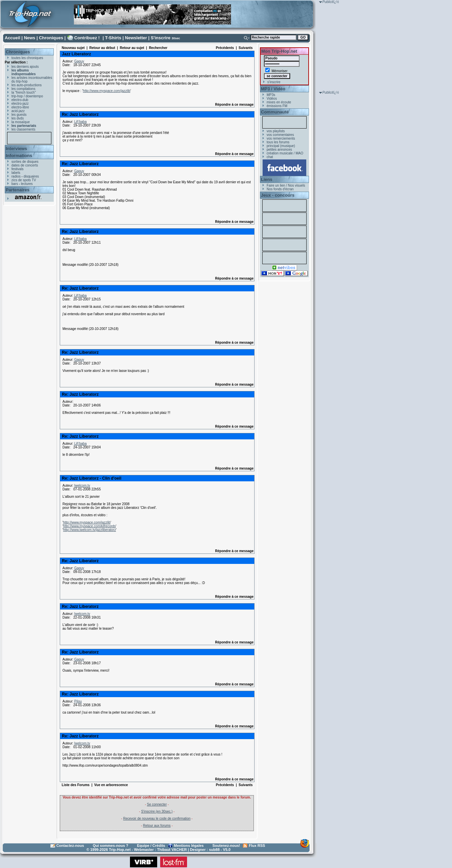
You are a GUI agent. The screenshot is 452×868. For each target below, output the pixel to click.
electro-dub (20, 100)
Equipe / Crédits (151, 846)
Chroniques (51, 38)
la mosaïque (20, 122)
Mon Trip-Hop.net (279, 51)
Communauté (275, 112)
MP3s (271, 95)
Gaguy (79, 61)
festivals (17, 169)
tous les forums (278, 142)
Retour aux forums (157, 826)
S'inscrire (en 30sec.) (157, 811)
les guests (19, 115)
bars (15, 184)
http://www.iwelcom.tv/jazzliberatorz (89, 530)
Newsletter (136, 38)
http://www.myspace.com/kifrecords (89, 526)
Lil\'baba (80, 122)
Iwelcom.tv (82, 486)
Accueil (12, 38)
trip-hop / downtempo (27, 96)
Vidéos (272, 99)
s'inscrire (274, 82)
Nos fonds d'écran (280, 189)
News (30, 38)
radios (16, 176)
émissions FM (277, 106)
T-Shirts (113, 38)
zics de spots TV (24, 180)
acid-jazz (18, 111)
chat (270, 157)
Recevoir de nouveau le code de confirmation (157, 818)
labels (16, 173)
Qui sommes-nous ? (110, 846)
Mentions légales (189, 846)
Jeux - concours (278, 195)
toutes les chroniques (27, 58)
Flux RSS (257, 846)
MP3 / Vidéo (273, 89)
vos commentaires (280, 135)
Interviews (16, 149)
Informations (19, 156)
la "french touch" (24, 92)
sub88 (214, 850)
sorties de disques (25, 162)
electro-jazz (20, 104)
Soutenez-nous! (227, 846)
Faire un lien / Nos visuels (286, 185)
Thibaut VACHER (172, 850)
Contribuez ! (87, 38)
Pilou (78, 701)
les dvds (18, 118)
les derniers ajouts (25, 67)
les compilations (23, 89)
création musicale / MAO (285, 153)
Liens (267, 179)
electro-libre (20, 107)
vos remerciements (281, 138)
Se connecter (157, 804)
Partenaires (18, 190)
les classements (23, 129)
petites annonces (279, 150)
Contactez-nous (70, 846)
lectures (27, 184)
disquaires (31, 176)
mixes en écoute (279, 102)
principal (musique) (281, 146)
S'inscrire (161, 38)
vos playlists (276, 131)
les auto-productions (27, 85)
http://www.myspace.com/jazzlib (107, 91)
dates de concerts (25, 165)
